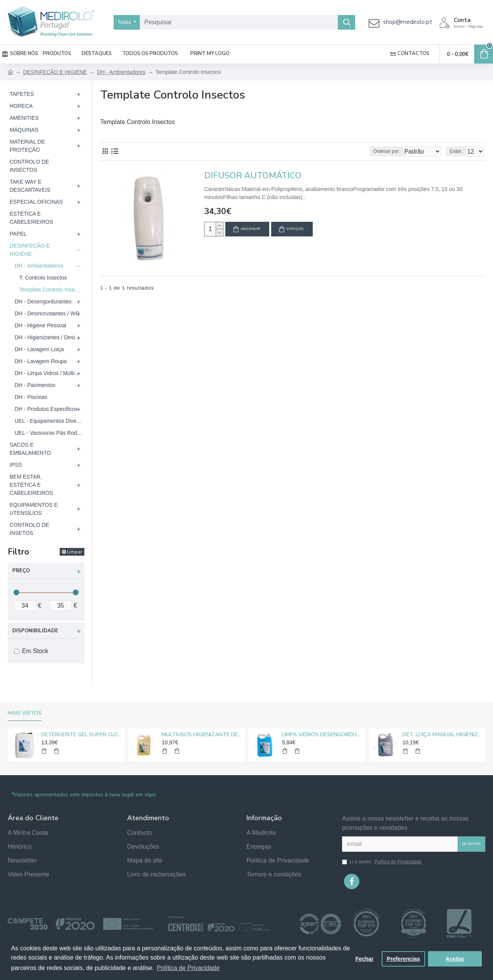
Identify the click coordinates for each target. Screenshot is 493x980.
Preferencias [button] (403, 959)
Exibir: (459, 151)
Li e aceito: (382, 862)
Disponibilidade (35, 631)
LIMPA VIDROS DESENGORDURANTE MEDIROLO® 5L (322, 735)
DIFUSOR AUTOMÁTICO (253, 176)
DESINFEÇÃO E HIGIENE (55, 72)
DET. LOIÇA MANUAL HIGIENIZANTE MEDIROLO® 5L (443, 735)
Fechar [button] (365, 959)
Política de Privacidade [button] (188, 968)
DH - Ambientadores (121, 72)
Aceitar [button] (455, 959)
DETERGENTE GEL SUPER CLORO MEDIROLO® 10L (81, 735)
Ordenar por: (372, 151)
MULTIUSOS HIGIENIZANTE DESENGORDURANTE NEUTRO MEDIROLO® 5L (202, 735)
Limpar (75, 552)
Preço (21, 571)
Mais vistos (25, 713)
